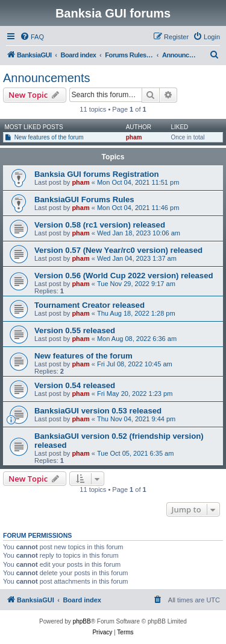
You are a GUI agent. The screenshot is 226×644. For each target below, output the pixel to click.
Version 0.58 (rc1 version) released (100, 225)
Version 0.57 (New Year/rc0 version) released (118, 250)
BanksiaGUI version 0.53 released (98, 411)
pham (134, 137)
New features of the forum (49, 137)
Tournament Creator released (89, 305)
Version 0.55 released (75, 330)
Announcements (47, 78)
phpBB (82, 621)
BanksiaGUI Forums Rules (84, 199)
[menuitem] (32, 37)
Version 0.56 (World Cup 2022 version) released (124, 276)
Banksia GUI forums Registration (97, 174)
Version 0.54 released (75, 385)
